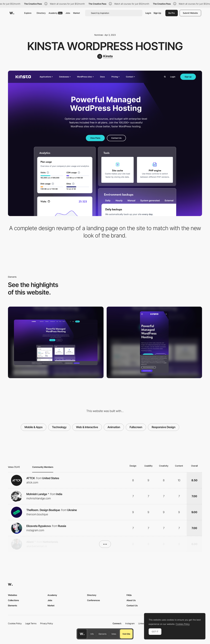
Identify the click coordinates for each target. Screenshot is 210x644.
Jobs (68, 13)
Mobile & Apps (34, 427)
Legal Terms (31, 623)
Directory (41, 13)
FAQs (129, 595)
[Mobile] (154, 342)
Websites (13, 595)
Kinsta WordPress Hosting (105, 46)
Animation (114, 427)
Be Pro (172, 13)
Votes (114, 634)
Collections (13, 600)
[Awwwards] (12, 13)
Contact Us (132, 605)
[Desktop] (56, 342)
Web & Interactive (87, 427)
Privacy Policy (47, 623)
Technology (59, 427)
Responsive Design (164, 427)
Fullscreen (136, 427)
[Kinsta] (105, 56)
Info (92, 634)
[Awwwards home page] (82, 634)
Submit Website (190, 13)
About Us (131, 600)
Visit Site (126, 634)
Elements (103, 634)
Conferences (93, 600)
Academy (56, 13)
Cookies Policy (15, 623)
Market (77, 13)
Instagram (130, 623)
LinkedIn (142, 623)
